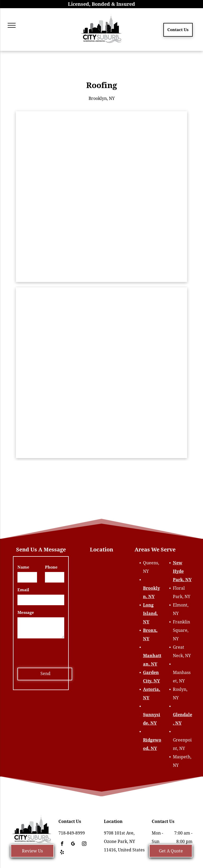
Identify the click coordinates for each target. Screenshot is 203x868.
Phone (51, 567)
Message (26, 613)
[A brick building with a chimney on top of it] (101, 197)
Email (23, 590)
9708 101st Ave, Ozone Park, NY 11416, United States (124, 842)
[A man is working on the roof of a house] (101, 373)
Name (23, 567)
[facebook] (62, 844)
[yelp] (62, 853)
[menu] (12, 25)
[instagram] (84, 844)
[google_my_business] (73, 844)
